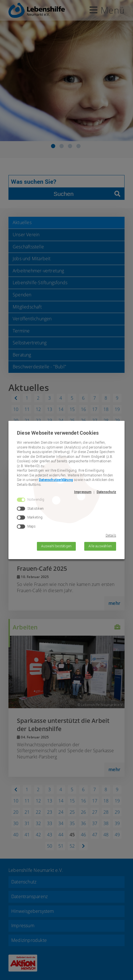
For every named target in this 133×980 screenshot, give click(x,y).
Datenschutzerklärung (56, 480)
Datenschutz (106, 492)
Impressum (83, 492)
